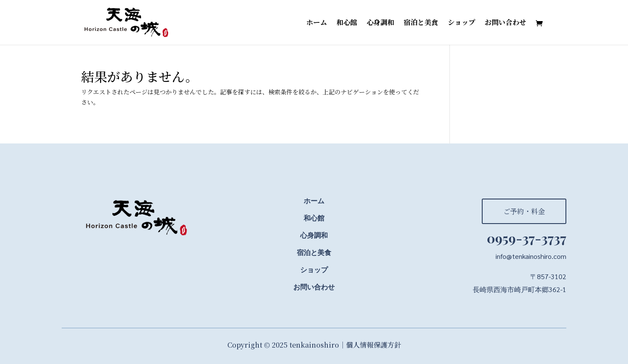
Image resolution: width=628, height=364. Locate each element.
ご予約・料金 (524, 211)
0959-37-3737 (527, 238)
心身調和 (380, 23)
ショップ (462, 23)
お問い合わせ (506, 23)
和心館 (347, 23)
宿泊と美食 (421, 23)
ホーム (317, 23)
